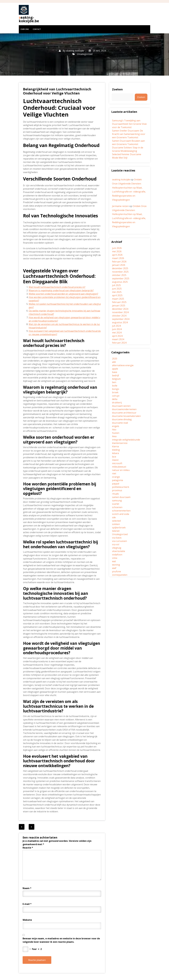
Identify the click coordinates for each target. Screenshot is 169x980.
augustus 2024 (120, 322)
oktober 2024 (119, 316)
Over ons (25, 29)
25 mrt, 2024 (97, 51)
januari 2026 (119, 265)
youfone (117, 571)
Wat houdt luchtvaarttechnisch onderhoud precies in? (57, 287)
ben (114, 382)
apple (115, 369)
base (115, 372)
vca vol (116, 544)
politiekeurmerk (121, 487)
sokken (116, 524)
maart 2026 (118, 258)
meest (115, 460)
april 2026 (117, 255)
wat (114, 561)
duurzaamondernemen (124, 409)
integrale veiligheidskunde (126, 440)
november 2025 (120, 272)
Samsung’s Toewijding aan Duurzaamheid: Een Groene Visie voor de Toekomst (129, 124)
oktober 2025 (119, 275)
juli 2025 (116, 285)
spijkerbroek (119, 528)
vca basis (117, 538)
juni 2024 (117, 329)
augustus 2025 (120, 282)
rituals (115, 494)
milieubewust (119, 467)
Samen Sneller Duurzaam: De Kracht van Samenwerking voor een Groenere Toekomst (129, 134)
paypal (116, 484)
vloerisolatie (119, 551)
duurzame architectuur (124, 413)
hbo (114, 430)
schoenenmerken (121, 511)
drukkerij (117, 403)
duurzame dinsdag (122, 419)
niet (114, 473)
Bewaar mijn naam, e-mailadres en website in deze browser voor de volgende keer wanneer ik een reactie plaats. (61, 940)
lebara (115, 453)
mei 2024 (117, 333)
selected (116, 521)
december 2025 (120, 268)
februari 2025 (119, 302)
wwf (114, 568)
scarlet (116, 504)
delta (115, 399)
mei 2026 (117, 251)
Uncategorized (85, 54)
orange (116, 477)
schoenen (117, 507)
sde (114, 517)
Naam (27, 888)
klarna (115, 446)
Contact (37, 29)
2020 (115, 359)
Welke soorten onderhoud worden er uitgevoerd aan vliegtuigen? (63, 294)
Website (27, 920)
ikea (114, 436)
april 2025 (117, 295)
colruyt (116, 396)
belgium (116, 379)
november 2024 (120, 312)
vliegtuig (117, 548)
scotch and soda (121, 514)
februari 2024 (119, 343)
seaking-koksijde (75, 51)
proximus (117, 490)
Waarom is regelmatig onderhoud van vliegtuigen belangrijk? (61, 290)
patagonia (117, 480)
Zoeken (117, 89)
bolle (115, 386)
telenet (116, 531)
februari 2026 (119, 262)
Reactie (28, 848)
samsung (117, 500)
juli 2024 (116, 326)
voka (115, 558)
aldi (114, 362)
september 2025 (121, 278)
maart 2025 (118, 299)
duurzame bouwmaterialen (126, 416)
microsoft (117, 463)
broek (115, 392)
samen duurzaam (121, 497)
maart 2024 (118, 339)
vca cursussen (119, 541)
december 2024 (120, 309)
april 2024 (117, 336)
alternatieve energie (123, 365)
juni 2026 (117, 248)
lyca (114, 457)
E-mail (27, 904)
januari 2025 (119, 306)
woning (116, 565)
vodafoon (117, 555)
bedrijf (116, 375)
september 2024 (121, 319)
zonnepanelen (120, 575)
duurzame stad (120, 423)
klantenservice (120, 443)
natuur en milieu (121, 470)
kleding (116, 450)
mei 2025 (117, 292)
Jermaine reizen (120, 206)
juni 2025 (117, 289)
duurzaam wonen (121, 406)
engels (116, 426)
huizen (116, 433)
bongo (116, 389)
